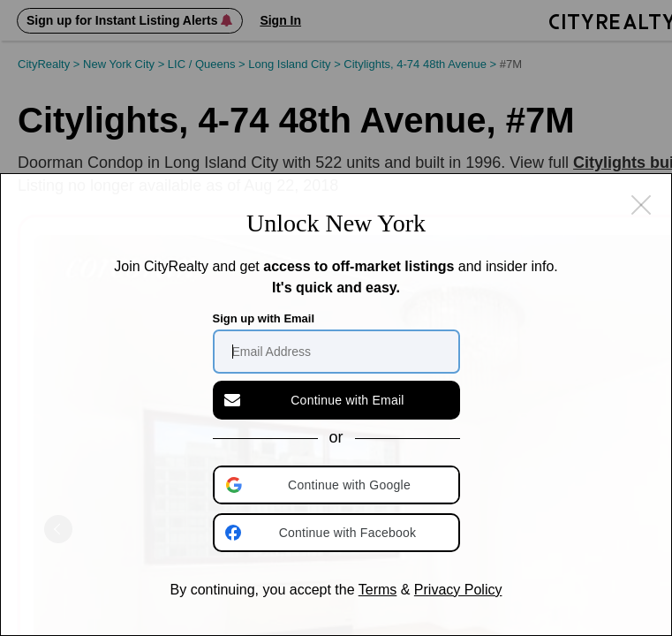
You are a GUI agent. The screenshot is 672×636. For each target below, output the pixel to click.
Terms (378, 590)
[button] (338, 485)
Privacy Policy (458, 590)
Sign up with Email (264, 318)
